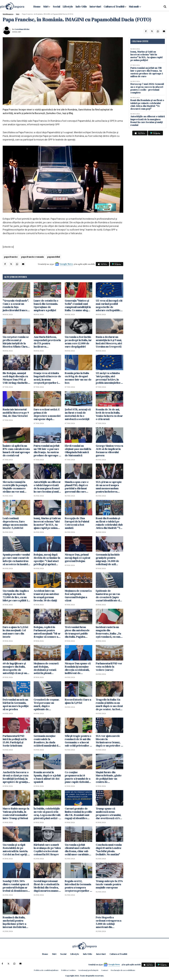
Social (56, 7)
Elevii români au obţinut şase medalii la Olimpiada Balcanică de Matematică (78, 451)
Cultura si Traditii (114, 7)
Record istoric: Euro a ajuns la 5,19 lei (78, 701)
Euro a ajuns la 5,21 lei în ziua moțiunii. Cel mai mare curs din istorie (15, 632)
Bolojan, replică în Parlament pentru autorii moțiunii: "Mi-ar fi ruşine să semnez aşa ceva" (47, 632)
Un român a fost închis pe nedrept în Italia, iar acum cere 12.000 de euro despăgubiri (78, 342)
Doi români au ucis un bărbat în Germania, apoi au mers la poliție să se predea (16, 704)
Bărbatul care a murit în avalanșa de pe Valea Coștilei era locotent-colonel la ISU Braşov (47, 850)
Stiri (46, 7)
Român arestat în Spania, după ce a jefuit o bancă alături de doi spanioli (47, 777)
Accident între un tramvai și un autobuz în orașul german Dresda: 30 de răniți (46, 596)
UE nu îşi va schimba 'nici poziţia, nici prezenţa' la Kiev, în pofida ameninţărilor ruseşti (108, 378)
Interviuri (95, 7)
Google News (66, 264)
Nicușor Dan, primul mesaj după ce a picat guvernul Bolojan (78, 558)
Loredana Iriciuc (22, 29)
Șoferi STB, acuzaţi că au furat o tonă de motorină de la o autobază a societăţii (78, 414)
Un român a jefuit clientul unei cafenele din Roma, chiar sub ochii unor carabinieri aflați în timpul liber (78, 850)
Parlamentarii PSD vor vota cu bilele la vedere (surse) (109, 667)
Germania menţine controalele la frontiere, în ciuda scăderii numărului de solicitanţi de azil (47, 741)
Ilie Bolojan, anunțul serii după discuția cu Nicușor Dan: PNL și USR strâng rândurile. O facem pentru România (16, 378)
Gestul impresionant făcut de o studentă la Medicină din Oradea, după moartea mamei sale (46, 886)
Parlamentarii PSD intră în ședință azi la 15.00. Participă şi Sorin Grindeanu (15, 741)
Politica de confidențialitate (46, 970)
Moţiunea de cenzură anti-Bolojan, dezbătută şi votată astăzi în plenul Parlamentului (46, 668)
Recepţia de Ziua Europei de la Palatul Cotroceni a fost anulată (77, 523)
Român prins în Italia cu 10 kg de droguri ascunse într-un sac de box (78, 378)
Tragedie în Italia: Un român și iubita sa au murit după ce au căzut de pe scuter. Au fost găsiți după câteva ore (109, 704)
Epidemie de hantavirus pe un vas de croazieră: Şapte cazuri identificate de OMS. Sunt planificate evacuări (108, 596)
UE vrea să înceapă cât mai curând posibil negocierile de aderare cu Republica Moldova (109, 305)
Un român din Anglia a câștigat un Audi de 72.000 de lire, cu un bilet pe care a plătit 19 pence (16, 596)
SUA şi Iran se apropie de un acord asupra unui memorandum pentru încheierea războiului (109, 487)
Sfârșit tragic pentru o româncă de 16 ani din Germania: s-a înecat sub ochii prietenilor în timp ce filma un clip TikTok (78, 741)
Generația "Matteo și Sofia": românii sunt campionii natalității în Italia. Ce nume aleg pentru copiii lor (78, 305)
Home (37, 7)
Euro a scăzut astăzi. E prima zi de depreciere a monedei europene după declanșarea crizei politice (47, 414)
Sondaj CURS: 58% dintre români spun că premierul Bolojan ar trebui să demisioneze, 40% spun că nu (16, 886)
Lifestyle (68, 7)
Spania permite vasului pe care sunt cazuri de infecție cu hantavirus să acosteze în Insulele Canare (16, 559)
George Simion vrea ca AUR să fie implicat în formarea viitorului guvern (109, 451)
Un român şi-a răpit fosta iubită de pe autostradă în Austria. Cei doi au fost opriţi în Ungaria (16, 850)
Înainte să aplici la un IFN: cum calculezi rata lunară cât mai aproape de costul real (16, 451)
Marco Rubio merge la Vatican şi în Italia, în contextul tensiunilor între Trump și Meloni (16, 813)
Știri (18, 14)
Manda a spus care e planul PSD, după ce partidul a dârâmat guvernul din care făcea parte (77, 487)
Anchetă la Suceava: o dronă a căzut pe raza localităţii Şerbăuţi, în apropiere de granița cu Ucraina (16, 777)
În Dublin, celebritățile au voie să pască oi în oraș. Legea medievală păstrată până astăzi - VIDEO (47, 813)
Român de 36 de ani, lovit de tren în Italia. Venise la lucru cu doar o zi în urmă (109, 414)
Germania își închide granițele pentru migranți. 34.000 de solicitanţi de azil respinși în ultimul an (108, 559)
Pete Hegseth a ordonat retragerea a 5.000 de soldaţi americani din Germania (109, 922)
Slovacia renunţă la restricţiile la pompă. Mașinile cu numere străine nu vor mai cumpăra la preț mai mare (15, 487)
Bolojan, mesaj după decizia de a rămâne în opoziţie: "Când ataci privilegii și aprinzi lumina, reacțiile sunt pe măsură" (47, 559)
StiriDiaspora (8, 14)
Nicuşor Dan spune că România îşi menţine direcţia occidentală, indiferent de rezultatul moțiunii (78, 668)
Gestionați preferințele (88, 970)
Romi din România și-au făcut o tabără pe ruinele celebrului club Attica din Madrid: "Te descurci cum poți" (109, 523)
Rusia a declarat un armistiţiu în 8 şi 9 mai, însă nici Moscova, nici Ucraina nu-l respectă (109, 342)
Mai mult (135, 7)
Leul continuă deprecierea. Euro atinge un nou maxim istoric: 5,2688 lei (15, 523)
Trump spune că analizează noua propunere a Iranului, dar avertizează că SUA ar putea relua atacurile (109, 813)
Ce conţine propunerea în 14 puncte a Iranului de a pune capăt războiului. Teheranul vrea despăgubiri (78, 777)
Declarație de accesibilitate (123, 970)
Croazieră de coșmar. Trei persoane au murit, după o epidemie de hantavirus (46, 704)
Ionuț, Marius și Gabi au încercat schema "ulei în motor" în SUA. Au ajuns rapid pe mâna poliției (47, 523)
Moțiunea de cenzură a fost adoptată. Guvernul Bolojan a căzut (78, 596)
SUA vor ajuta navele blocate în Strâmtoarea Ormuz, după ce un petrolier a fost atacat (109, 741)
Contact (105, 970)
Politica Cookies (68, 970)
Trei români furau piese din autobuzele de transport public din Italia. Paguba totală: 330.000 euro (77, 632)
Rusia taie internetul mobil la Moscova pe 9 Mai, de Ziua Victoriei (16, 413)
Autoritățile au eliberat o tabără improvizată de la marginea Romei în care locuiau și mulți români (47, 487)
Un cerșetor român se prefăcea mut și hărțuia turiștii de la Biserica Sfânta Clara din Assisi (16, 342)
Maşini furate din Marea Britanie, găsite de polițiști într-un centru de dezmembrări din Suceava (109, 777)
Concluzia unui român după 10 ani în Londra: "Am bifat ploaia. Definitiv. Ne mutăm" (109, 850)
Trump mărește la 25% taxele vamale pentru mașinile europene (109, 884)
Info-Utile (81, 7)
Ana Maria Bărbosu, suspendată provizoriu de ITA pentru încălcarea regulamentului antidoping (47, 342)
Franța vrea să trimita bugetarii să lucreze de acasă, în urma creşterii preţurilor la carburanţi (47, 378)
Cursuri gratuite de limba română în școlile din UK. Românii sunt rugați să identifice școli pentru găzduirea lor (78, 813)
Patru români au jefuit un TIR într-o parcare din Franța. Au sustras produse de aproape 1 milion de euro (47, 451)
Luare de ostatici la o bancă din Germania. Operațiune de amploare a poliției (46, 305)
